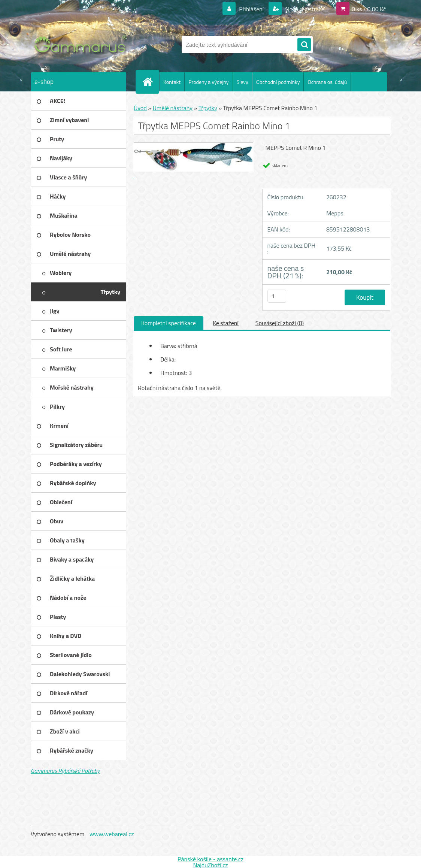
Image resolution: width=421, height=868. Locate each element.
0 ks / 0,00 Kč (369, 9)
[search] (304, 45)
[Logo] (82, 45)
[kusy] (277, 296)
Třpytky (208, 108)
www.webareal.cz (112, 834)
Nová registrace (304, 9)
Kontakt (172, 82)
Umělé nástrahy (172, 108)
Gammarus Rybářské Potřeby (65, 771)
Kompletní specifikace (169, 323)
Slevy (243, 82)
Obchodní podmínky (278, 82)
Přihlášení (252, 9)
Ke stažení (226, 323)
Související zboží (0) (280, 323)
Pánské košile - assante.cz (210, 859)
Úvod (140, 108)
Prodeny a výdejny (208, 82)
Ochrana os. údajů (327, 82)
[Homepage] (151, 82)
